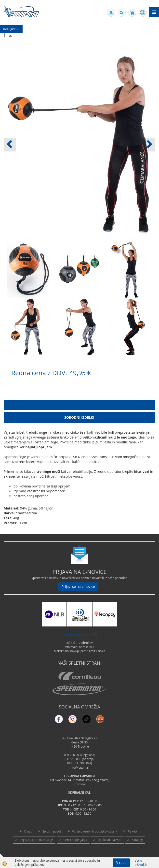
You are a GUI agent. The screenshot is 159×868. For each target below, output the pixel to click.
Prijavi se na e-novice (78, 586)
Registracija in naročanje (36, 840)
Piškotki (133, 831)
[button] (149, 145)
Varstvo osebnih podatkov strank (95, 831)
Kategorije (11, 29)
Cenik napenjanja (75, 840)
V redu (121, 862)
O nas (28, 831)
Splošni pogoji (52, 831)
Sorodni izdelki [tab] (79, 417)
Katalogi (137, 840)
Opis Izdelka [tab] (79, 405)
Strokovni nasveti (109, 840)
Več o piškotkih (141, 863)
